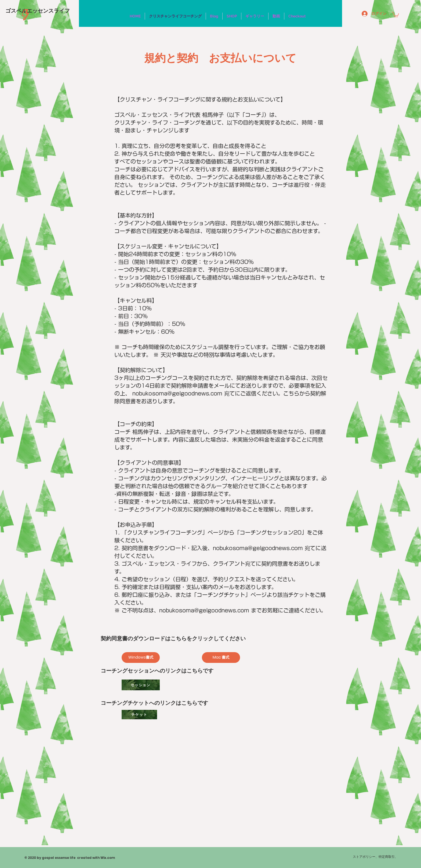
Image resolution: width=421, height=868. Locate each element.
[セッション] (141, 685)
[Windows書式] (141, 658)
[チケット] (139, 715)
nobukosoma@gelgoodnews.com (177, 393)
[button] (395, 14)
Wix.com (108, 858)
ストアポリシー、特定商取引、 (375, 857)
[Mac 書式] (221, 658)
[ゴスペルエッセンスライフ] (38, 11)
